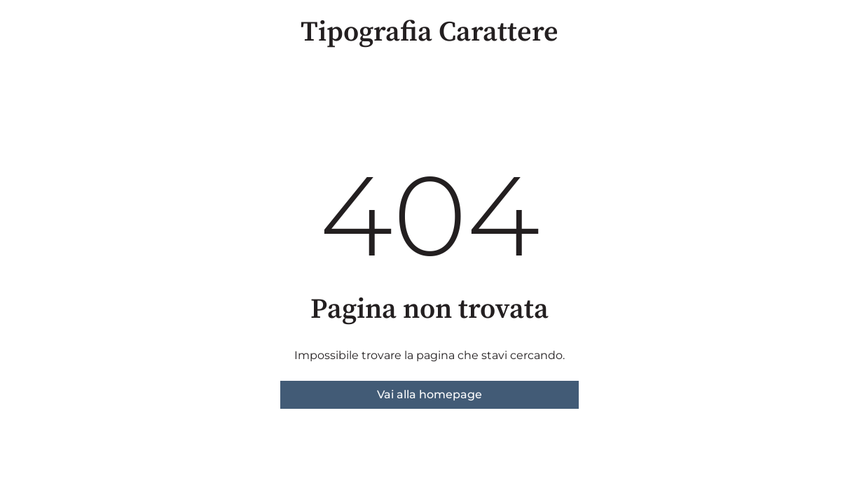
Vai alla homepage (429, 394)
